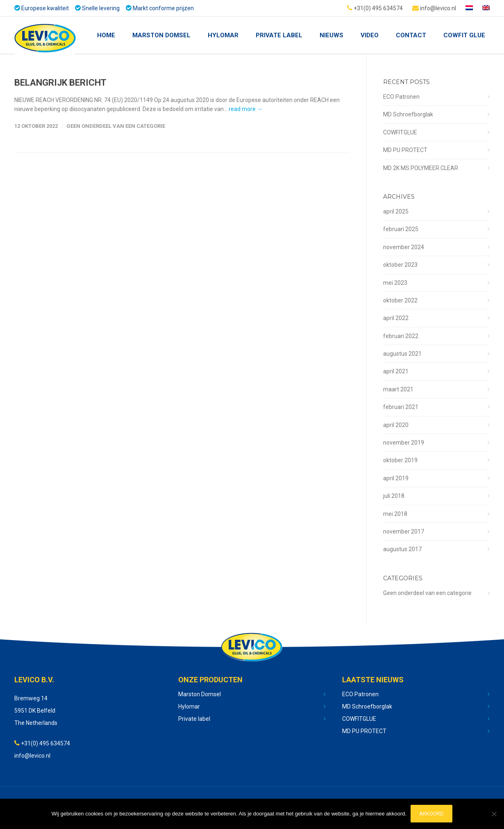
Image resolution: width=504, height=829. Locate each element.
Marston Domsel (161, 35)
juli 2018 (394, 496)
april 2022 (396, 318)
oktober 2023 (400, 265)
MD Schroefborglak (408, 114)
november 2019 (404, 443)
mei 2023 (395, 283)
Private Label (279, 35)
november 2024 (404, 247)
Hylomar (223, 35)
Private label (194, 719)
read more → (246, 109)
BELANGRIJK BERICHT (60, 83)
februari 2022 (401, 336)
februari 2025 (401, 229)
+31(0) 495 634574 (375, 8)
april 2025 (396, 211)
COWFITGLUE (400, 132)
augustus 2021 (402, 354)
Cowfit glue (464, 35)
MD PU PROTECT (405, 150)
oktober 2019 (400, 460)
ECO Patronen (401, 97)
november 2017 (404, 531)
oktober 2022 (400, 300)
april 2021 (396, 371)
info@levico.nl (434, 8)
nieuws (331, 35)
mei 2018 (395, 514)
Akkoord (431, 814)
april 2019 (396, 478)
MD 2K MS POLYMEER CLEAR (421, 168)
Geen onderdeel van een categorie (116, 126)
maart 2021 (398, 389)
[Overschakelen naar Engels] (486, 8)
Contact (411, 35)
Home (106, 35)
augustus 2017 (402, 549)
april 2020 (396, 425)
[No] (494, 814)
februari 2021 (401, 407)
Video (370, 35)
